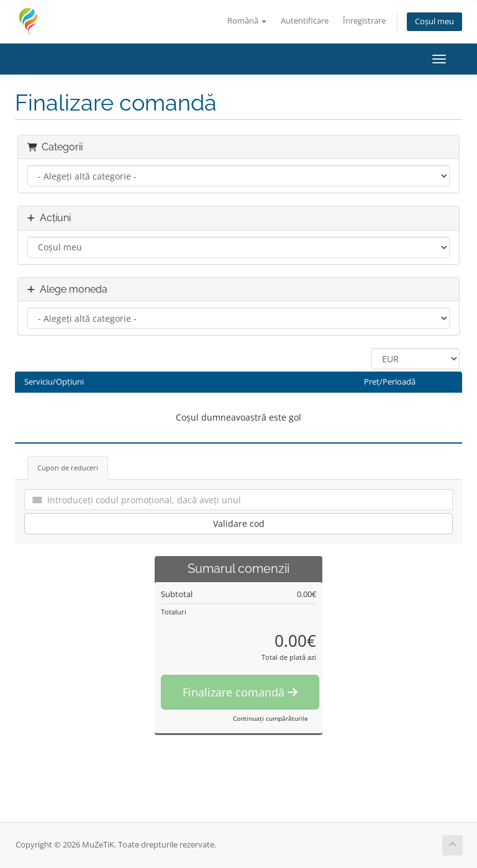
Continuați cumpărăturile (270, 718)
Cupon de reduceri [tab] (68, 468)
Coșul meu (434, 21)
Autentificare (305, 21)
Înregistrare (364, 21)
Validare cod (239, 523)
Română (247, 21)
